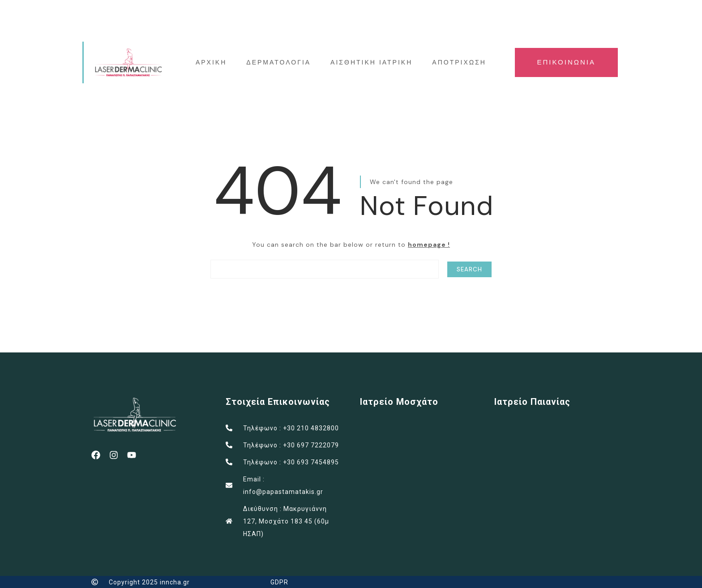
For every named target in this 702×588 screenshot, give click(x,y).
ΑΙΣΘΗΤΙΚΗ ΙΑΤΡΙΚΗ (372, 62)
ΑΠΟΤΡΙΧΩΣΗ (460, 62)
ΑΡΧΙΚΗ (211, 62)
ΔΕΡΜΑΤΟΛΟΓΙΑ (279, 62)
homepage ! (429, 244)
